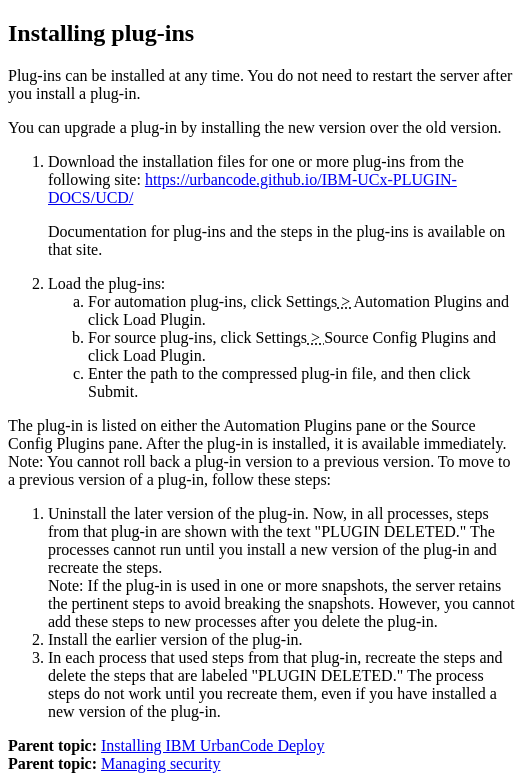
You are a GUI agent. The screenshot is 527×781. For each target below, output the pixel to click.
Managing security (161, 763)
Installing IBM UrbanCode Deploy (213, 745)
